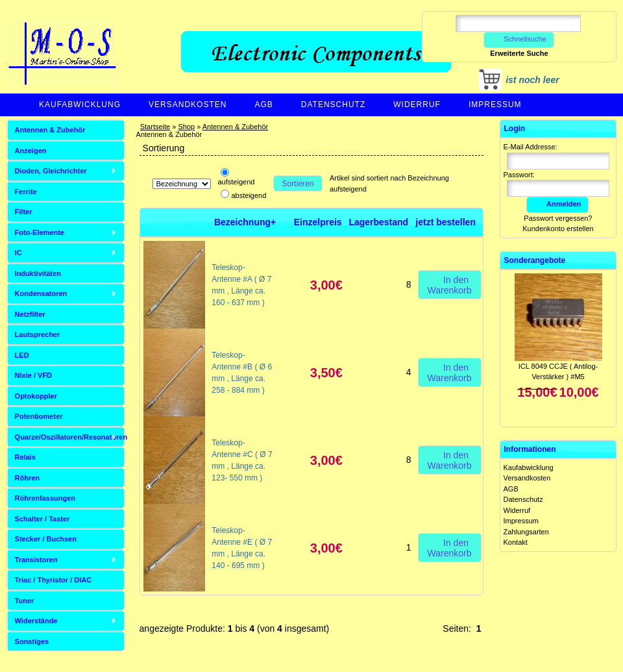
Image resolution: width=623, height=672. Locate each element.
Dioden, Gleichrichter (51, 171)
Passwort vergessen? (558, 218)
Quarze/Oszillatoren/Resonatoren (70, 437)
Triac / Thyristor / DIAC (54, 580)
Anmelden (557, 204)
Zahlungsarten (526, 532)
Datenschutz (333, 105)
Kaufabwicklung (80, 105)
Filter (24, 212)
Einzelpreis (318, 222)
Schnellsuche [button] (519, 39)
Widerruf (417, 105)
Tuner (25, 601)
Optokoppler (36, 396)
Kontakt (516, 542)
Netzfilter (30, 314)
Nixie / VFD (33, 375)
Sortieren (298, 184)
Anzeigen (31, 151)
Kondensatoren (41, 293)
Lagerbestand (378, 222)
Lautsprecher (38, 334)
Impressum (495, 105)
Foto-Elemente (40, 232)
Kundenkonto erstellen (558, 229)
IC (18, 253)
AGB (263, 105)
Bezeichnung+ (245, 222)
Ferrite (26, 192)
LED (22, 355)
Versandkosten (188, 105)
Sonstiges (32, 641)
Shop (186, 127)
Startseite (155, 127)
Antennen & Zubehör (236, 127)
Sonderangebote (535, 260)
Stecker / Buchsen (46, 539)
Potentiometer (39, 416)
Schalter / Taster (43, 519)
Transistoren (36, 560)
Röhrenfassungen (45, 498)
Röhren (28, 478)
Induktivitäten (38, 273)
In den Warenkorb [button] (450, 284)
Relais (25, 457)
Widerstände (36, 621)
